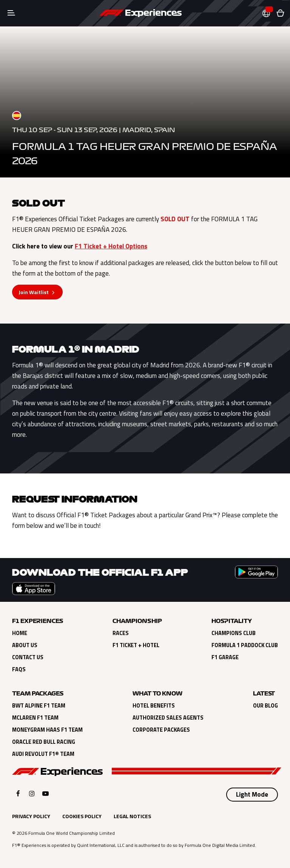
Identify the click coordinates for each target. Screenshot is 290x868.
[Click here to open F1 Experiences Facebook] (18, 793)
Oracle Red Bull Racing (44, 742)
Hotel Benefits (154, 706)
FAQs (19, 669)
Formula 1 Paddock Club (245, 645)
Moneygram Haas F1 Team (47, 730)
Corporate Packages (161, 730)
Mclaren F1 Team (35, 718)
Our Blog (265, 706)
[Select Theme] (252, 795)
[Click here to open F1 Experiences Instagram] (32, 793)
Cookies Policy (82, 816)
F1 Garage (225, 657)
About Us (25, 645)
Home (20, 633)
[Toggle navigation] (11, 13)
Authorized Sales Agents (168, 718)
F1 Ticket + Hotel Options (111, 246)
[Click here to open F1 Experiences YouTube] (46, 793)
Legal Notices (132, 816)
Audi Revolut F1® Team (43, 754)
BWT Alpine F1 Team (39, 706)
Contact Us (28, 657)
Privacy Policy (31, 816)
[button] (269, 13)
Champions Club (234, 633)
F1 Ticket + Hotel (136, 645)
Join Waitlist (34, 292)
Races (121, 633)
